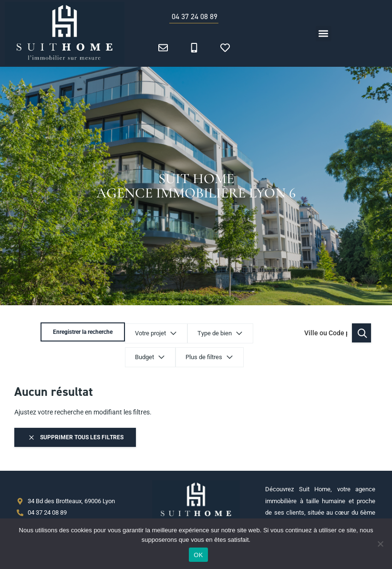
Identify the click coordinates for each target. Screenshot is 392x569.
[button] (324, 34)
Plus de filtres (120, 357)
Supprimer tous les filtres (75, 437)
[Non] (380, 544)
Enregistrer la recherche (329, 333)
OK (198, 555)
